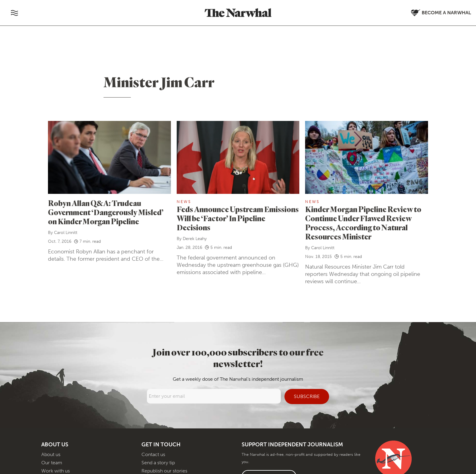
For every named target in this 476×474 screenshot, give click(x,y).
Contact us (153, 454)
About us (51, 454)
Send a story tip (158, 463)
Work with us (56, 471)
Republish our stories (164, 471)
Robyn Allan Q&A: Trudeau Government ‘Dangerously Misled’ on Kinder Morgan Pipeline (106, 212)
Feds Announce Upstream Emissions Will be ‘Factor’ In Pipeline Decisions (238, 218)
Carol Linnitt (66, 233)
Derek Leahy (195, 239)
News (184, 202)
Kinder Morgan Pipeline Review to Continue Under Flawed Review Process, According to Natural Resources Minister (363, 223)
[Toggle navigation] (14, 13)
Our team (52, 463)
